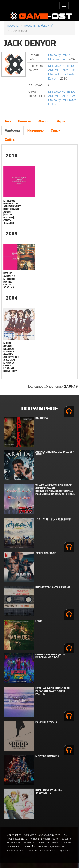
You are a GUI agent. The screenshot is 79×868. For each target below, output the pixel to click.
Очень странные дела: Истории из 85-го (51, 656)
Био (8, 121)
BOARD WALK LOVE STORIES (53, 587)
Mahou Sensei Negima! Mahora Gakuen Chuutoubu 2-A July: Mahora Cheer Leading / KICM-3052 (11, 357)
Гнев (39, 621)
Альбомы (13, 130)
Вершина (42, 418)
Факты (44, 121)
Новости (25, 121)
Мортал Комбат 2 (47, 756)
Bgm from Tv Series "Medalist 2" (49, 791)
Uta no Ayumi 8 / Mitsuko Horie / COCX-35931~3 (9, 280)
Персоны (13, 26)
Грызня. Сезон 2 (46, 722)
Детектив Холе (46, 553)
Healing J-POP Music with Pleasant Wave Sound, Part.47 (53, 691)
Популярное (39, 409)
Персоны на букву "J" (38, 26)
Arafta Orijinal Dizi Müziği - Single (55, 453)
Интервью (35, 130)
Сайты (10, 140)
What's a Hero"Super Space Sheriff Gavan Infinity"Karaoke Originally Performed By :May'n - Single (55, 490)
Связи (56, 130)
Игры (61, 121)
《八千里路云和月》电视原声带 (53, 519)
